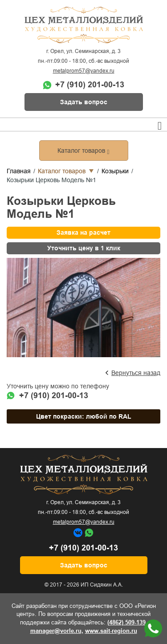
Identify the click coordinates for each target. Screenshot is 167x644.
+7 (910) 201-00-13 (90, 85)
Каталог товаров (62, 171)
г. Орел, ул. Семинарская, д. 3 (83, 51)
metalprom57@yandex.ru (84, 71)
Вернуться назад (136, 373)
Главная (19, 171)
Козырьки (115, 171)
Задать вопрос (84, 102)
